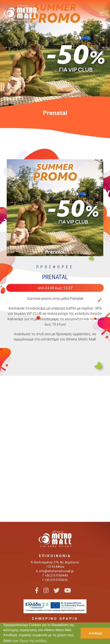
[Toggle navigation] (102, 13)
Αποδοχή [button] (95, 633)
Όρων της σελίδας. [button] (34, 641)
